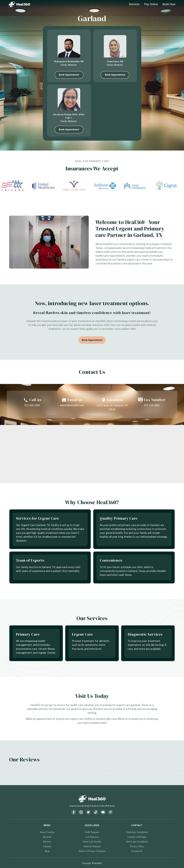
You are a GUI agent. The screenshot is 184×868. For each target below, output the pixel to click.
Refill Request (92, 832)
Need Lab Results (92, 842)
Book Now (169, 4)
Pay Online (151, 4)
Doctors (47, 842)
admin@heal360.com (72, 405)
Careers (47, 846)
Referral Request (92, 846)
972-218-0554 (152, 405)
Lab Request (92, 837)
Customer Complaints (137, 832)
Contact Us (137, 851)
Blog (47, 851)
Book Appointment (69, 75)
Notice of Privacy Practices (92, 851)
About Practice (47, 832)
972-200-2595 (32, 405)
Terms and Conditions (137, 842)
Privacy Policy (137, 846)
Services (134, 4)
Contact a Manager (137, 837)
